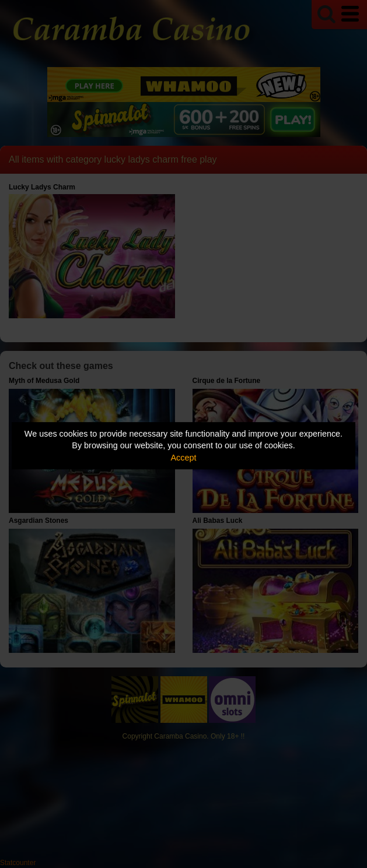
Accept (184, 458)
